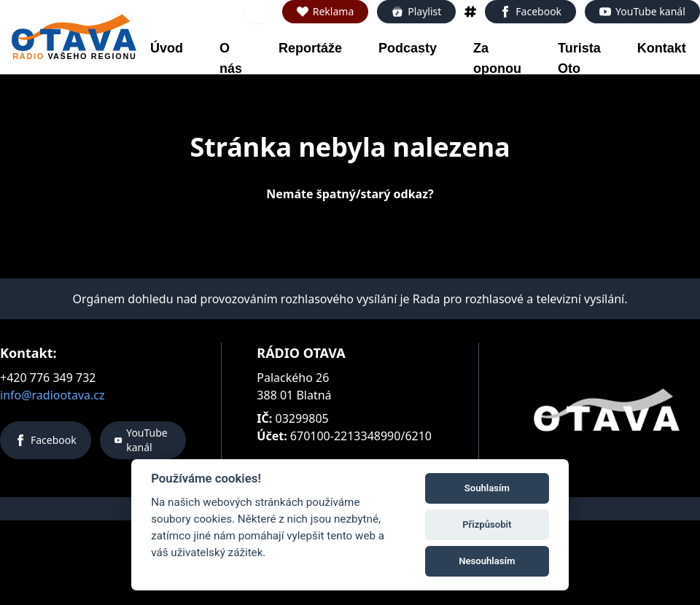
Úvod (167, 48)
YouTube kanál (642, 11)
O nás (231, 58)
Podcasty (408, 48)
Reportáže (310, 48)
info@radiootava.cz (52, 395)
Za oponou (497, 58)
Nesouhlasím (487, 561)
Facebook (530, 11)
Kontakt (662, 48)
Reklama (326, 11)
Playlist (416, 11)
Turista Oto (579, 58)
